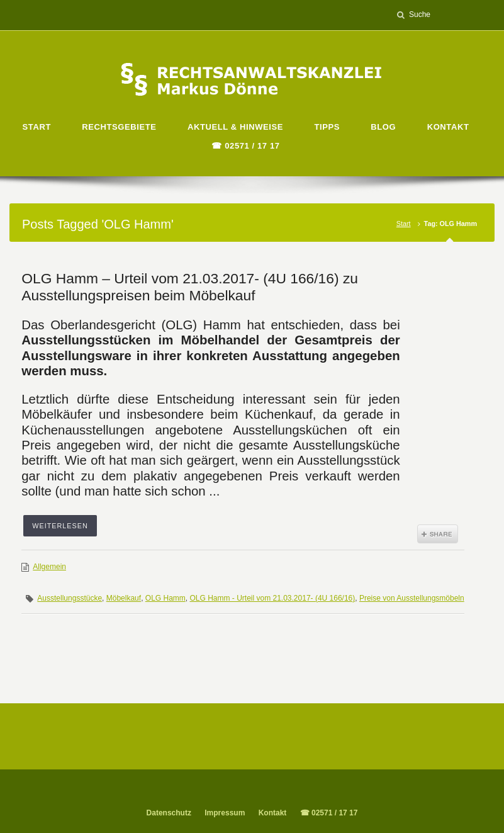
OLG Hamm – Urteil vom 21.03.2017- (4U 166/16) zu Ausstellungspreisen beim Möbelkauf (190, 287)
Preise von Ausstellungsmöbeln (412, 598)
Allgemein (49, 567)
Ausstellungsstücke (70, 598)
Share (438, 534)
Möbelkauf (124, 598)
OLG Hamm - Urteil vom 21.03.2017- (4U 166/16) (272, 598)
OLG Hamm (165, 598)
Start (404, 224)
